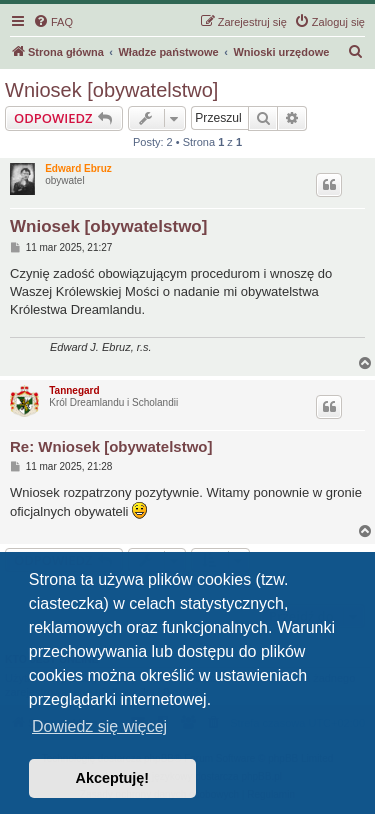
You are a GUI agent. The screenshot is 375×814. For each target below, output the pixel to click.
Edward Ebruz (78, 168)
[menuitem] (53, 22)
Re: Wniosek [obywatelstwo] (111, 446)
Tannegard (74, 390)
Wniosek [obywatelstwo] (111, 90)
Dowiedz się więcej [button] (99, 726)
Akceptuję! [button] (113, 778)
